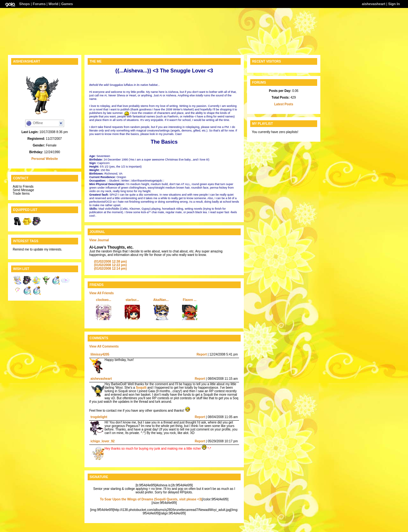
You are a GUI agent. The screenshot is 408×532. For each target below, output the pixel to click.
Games (67, 4)
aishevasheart (373, 4)
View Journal (99, 240)
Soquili (141, 388)
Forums (39, 4)
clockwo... (104, 300)
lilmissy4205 (100, 354)
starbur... (132, 300)
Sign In (394, 4)
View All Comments (104, 346)
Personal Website (44, 159)
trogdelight (99, 417)
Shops (25, 4)
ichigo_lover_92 (103, 441)
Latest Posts (284, 104)
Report (202, 354)
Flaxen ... (190, 300)
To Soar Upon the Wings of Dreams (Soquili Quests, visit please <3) (151, 499)
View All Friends (102, 293)
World (53, 4)
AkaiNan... (161, 300)
